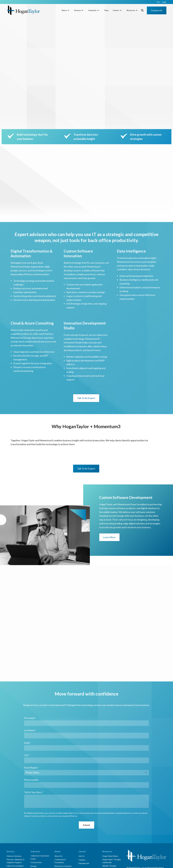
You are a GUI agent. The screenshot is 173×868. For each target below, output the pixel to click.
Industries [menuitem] (92, 10)
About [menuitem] (64, 10)
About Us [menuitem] (59, 786)
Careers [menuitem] (116, 10)
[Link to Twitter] (135, 831)
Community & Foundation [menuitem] (60, 791)
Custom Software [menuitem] (14, 844)
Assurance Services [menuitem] (15, 812)
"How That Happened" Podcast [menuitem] (111, 804)
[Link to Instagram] (147, 831)
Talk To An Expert (86, 350)
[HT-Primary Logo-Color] (23, 10)
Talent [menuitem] (9, 830)
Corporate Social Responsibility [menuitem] (131, 863)
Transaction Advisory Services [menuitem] (15, 807)
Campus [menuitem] (82, 790)
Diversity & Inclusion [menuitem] (63, 796)
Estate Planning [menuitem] (13, 837)
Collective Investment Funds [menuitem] (40, 787)
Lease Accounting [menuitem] (14, 822)
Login (152, 820)
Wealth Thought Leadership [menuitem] (109, 797)
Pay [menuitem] (158, 2)
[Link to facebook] (129, 831)
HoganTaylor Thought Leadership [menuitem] (112, 791)
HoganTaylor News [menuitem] (110, 786)
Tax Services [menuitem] (12, 833)
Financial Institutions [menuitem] (39, 800)
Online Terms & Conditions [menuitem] (89, 863)
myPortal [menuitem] (58, 803)
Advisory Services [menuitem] (14, 786)
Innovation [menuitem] (59, 800)
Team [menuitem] (106, 10)
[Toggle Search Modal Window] (142, 10)
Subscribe (136, 820)
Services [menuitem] (78, 10)
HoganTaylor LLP (43, 863)
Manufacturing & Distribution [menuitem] (38, 805)
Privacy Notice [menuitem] (71, 863)
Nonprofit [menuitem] (35, 810)
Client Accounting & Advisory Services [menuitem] (15, 797)
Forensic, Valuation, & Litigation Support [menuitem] (16, 791)
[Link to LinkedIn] (141, 831)
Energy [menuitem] (34, 796)
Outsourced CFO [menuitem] (14, 803)
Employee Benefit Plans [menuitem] (14, 817)
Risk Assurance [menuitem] (13, 826)
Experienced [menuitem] (84, 793)
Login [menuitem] (164, 2)
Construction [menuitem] (36, 793)
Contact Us (157, 10)
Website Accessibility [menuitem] (109, 863)
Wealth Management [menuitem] (15, 848)
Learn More (109, 489)
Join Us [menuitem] (82, 786)
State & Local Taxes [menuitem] (15, 841)
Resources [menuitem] (131, 10)
